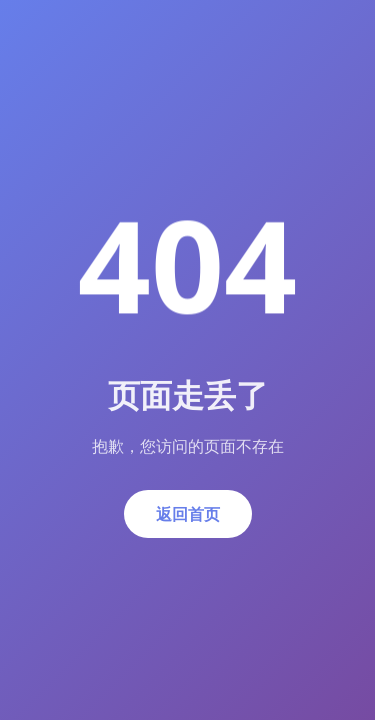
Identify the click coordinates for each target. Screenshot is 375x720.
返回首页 (188, 514)
